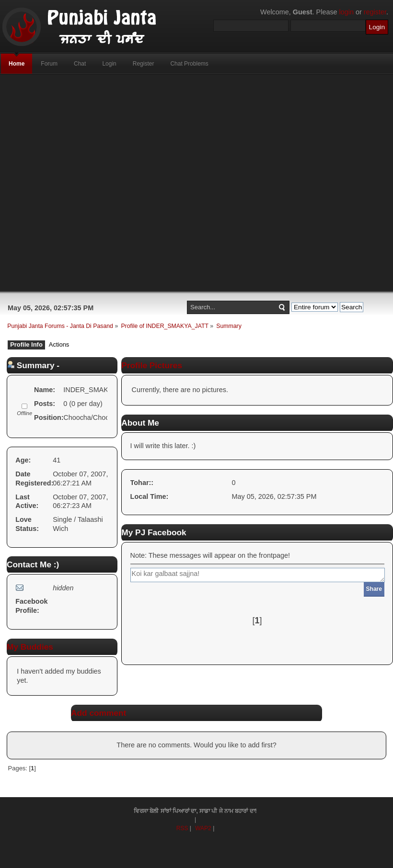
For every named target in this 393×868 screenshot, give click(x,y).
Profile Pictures (152, 365)
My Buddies (30, 647)
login (347, 12)
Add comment (98, 713)
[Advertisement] (178, 183)
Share (374, 589)
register (375, 12)
